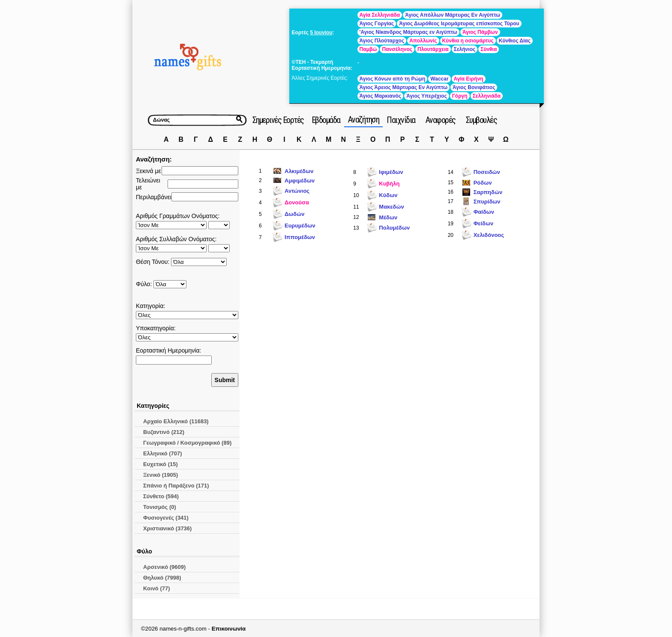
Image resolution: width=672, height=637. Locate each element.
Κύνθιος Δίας (515, 41)
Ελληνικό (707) (163, 453)
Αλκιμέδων (299, 171)
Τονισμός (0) (160, 507)
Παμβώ (368, 49)
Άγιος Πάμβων (480, 32)
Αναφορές (441, 120)
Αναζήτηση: (154, 159)
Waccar (439, 79)
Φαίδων (484, 212)
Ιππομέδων (300, 237)
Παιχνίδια (401, 120)
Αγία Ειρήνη (469, 79)
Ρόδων (483, 183)
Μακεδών (391, 207)
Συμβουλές (481, 120)
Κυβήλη (389, 184)
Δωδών (294, 214)
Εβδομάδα (326, 120)
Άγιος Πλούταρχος (382, 41)
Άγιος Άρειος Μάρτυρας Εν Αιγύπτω (403, 87)
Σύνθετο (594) (161, 496)
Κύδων (388, 195)
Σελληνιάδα (487, 96)
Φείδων (484, 223)
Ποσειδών (487, 172)
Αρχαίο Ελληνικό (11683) (176, 421)
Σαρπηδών (488, 192)
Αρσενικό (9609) (164, 567)
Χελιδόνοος (489, 235)
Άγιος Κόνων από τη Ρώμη (393, 79)
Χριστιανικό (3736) (167, 528)
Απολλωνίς (423, 41)
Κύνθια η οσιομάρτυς (468, 41)
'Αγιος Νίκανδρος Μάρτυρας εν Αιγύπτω (408, 32)
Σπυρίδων (487, 202)
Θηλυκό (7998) (162, 578)
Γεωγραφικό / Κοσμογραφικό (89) (187, 443)
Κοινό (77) (157, 588)
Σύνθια (489, 49)
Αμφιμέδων (300, 181)
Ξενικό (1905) (160, 475)
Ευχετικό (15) (160, 464)
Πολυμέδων (394, 228)
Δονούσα (297, 202)
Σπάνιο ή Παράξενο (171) (176, 486)
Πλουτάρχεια (433, 49)
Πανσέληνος (397, 49)
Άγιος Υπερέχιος (426, 96)
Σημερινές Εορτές (278, 120)
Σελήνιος (465, 49)
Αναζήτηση (364, 120)
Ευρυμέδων (300, 226)
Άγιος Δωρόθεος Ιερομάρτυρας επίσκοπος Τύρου (459, 24)
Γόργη (460, 96)
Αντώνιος (297, 191)
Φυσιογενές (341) (166, 518)
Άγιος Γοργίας (377, 24)
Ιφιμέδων (391, 172)
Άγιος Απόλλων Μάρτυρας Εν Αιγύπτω (453, 15)
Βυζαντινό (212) (164, 432)
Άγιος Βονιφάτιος (474, 87)
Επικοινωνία (229, 629)
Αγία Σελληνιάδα (380, 15)
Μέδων (388, 217)
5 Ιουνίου (321, 33)
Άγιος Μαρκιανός (381, 96)
